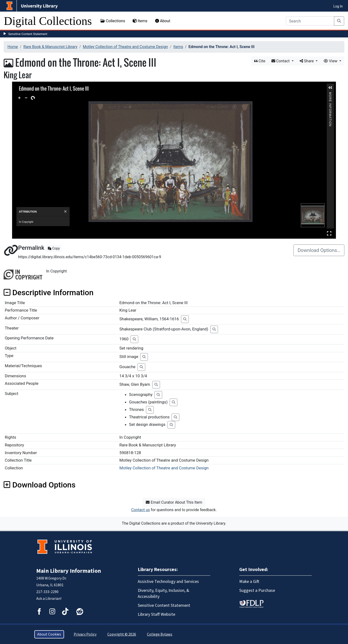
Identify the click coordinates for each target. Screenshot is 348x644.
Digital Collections (48, 21)
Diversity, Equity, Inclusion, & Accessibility (163, 594)
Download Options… (319, 250)
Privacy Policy (85, 634)
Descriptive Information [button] (49, 293)
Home (13, 47)
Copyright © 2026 (122, 634)
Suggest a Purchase (257, 590)
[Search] (310, 21)
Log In (338, 6)
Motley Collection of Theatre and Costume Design (125, 47)
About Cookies (49, 634)
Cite (260, 61)
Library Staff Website (156, 614)
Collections (113, 21)
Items (140, 21)
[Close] (65, 211)
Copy (54, 248)
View (331, 61)
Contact (281, 61)
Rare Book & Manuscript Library (50, 47)
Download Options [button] (40, 485)
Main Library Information (69, 571)
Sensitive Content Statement (28, 34)
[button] (330, 88)
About (163, 21)
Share (307, 61)
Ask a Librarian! (49, 599)
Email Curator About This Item (174, 502)
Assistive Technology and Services (168, 582)
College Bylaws (160, 634)
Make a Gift (249, 582)
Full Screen (329, 233)
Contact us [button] (141, 510)
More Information (330, 94)
